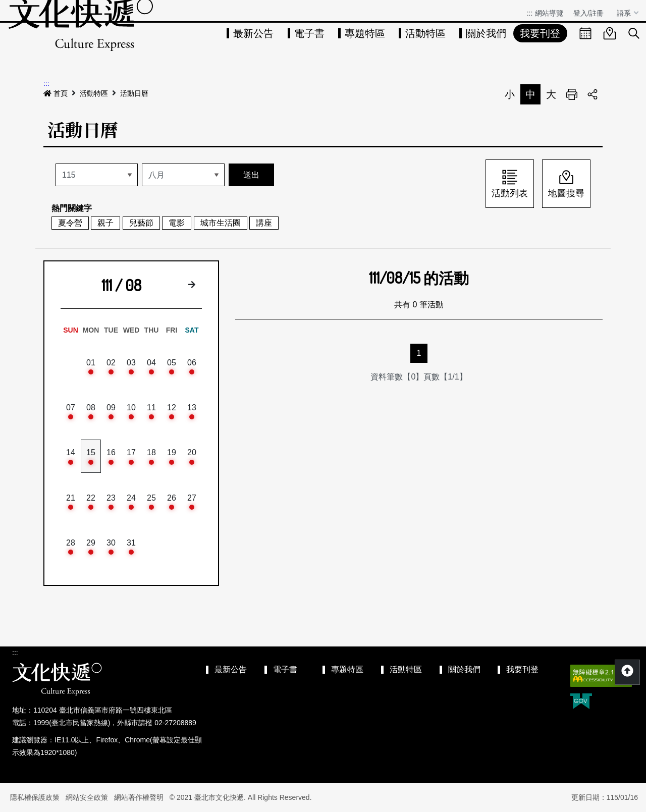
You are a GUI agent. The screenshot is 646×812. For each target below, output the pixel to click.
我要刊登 (540, 33)
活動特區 (425, 33)
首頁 (56, 93)
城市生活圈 (221, 223)
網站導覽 (549, 13)
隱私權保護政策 (35, 797)
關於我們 (486, 33)
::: (530, 13)
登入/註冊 (588, 13)
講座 (264, 223)
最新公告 (253, 33)
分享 (593, 94)
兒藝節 (141, 223)
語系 (625, 13)
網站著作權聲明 (139, 797)
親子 (105, 223)
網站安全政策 (87, 797)
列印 (572, 94)
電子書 (309, 33)
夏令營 (70, 223)
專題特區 (365, 33)
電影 (177, 223)
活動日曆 (134, 93)
